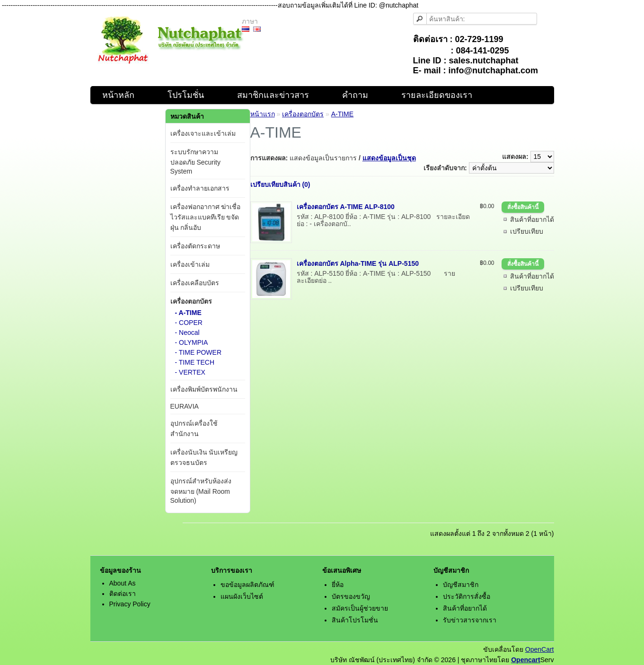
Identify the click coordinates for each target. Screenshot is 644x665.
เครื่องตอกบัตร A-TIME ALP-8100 (346, 207)
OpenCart (540, 649)
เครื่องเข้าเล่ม (190, 264)
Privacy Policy (130, 604)
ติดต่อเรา (123, 594)
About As (123, 583)
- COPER (189, 323)
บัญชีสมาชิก (461, 585)
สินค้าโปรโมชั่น (355, 620)
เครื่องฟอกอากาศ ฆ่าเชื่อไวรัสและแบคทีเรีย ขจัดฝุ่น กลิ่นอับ (206, 217)
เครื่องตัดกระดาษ (195, 246)
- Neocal (187, 332)
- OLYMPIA (192, 342)
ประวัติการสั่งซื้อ (467, 596)
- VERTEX (190, 372)
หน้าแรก (263, 114)
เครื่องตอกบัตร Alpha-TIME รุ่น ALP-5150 (358, 263)
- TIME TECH (195, 362)
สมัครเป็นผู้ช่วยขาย (360, 608)
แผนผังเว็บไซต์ (242, 596)
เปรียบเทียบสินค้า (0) (280, 184)
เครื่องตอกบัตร (191, 301)
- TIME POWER (198, 352)
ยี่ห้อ (338, 585)
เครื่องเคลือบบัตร (195, 283)
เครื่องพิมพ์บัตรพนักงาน (204, 389)
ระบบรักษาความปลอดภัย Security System (195, 162)
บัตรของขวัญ (351, 596)
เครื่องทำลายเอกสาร (200, 188)
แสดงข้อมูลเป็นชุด (389, 158)
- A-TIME (188, 313)
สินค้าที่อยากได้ (532, 219)
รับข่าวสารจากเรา (470, 620)
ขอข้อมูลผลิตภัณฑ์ (247, 585)
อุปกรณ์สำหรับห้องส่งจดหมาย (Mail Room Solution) (201, 491)
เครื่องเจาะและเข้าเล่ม (203, 133)
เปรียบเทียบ (527, 231)
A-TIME (342, 114)
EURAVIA (185, 406)
